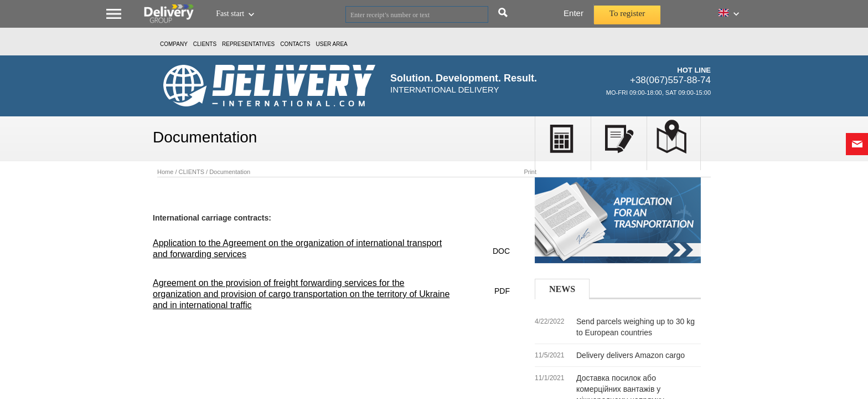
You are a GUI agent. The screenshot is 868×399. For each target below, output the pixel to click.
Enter (573, 13)
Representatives (248, 44)
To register (627, 13)
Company (174, 44)
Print (530, 172)
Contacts (295, 44)
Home (165, 172)
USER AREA (332, 44)
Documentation (230, 172)
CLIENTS (205, 44)
